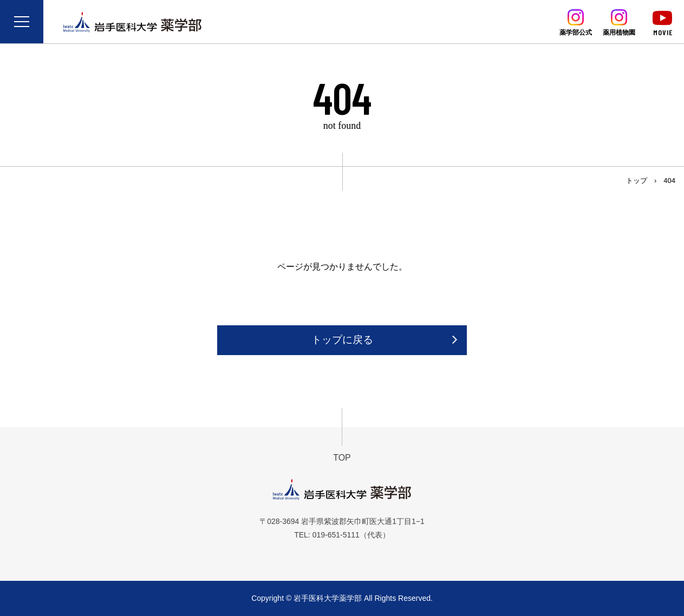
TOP (342, 458)
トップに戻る (342, 340)
